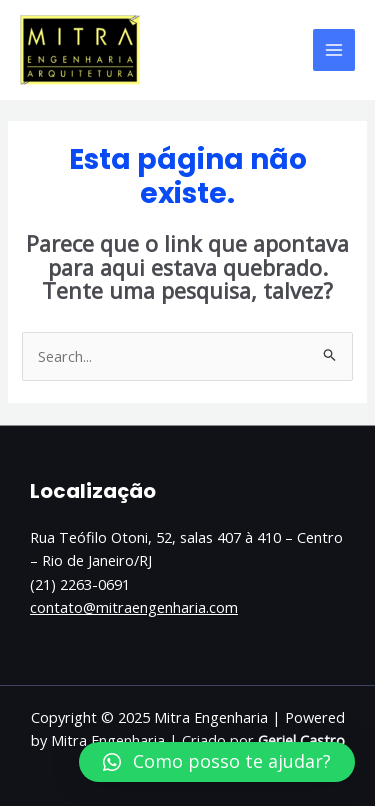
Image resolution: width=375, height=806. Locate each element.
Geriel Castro (301, 740)
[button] (217, 762)
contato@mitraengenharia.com (134, 607)
